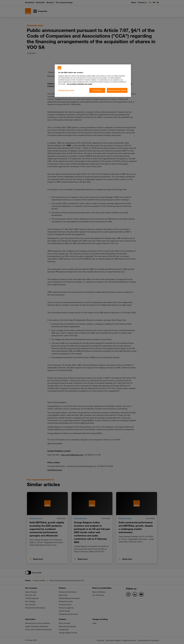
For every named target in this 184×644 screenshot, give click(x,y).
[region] (93, 81)
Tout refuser (97, 90)
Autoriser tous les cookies (117, 90)
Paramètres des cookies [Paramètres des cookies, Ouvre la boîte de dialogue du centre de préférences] (66, 90)
